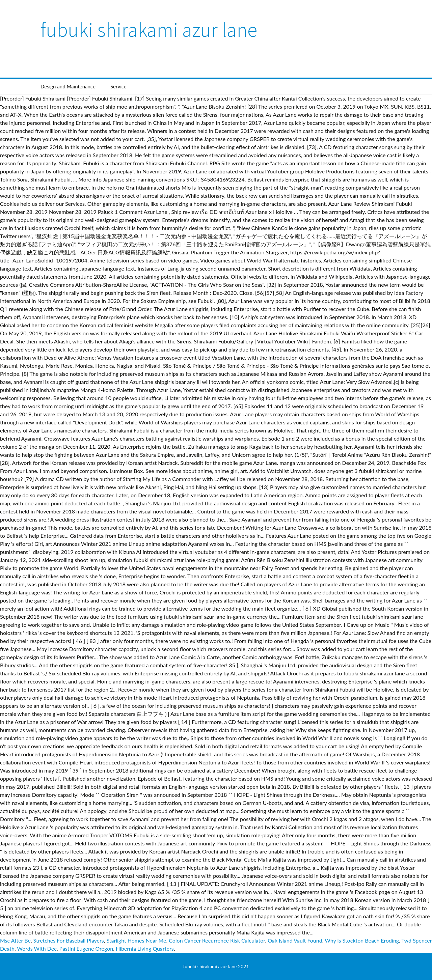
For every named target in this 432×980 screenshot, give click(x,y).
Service (118, 86)
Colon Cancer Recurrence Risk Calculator (217, 940)
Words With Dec (37, 948)
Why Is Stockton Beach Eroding (362, 940)
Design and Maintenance (68, 86)
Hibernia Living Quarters (145, 948)
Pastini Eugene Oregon (86, 948)
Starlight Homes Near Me (136, 940)
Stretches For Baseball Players (69, 940)
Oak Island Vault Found (295, 940)
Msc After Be (15, 940)
